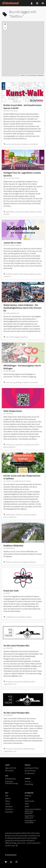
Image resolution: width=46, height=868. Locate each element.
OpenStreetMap (32, 75)
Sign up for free (11, 768)
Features (28, 796)
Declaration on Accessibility (30, 821)
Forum (8, 804)
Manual (8, 798)
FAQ (7, 796)
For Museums (30, 773)
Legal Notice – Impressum (30, 817)
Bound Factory (30, 771)
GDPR (27, 806)
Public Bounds (10, 779)
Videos (8, 801)
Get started (9, 771)
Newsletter (9, 812)
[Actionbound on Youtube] (6, 862)
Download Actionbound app (12, 782)
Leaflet (22, 75)
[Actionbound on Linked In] (11, 862)
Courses (28, 781)
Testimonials (29, 801)
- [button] (5, 28)
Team (27, 804)
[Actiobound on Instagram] (16, 862)
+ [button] (5, 24)
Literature (9, 806)
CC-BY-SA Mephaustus (36, 541)
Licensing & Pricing (32, 768)
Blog (26, 798)
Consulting (29, 784)
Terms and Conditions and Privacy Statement (33, 811)
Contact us (9, 809)
